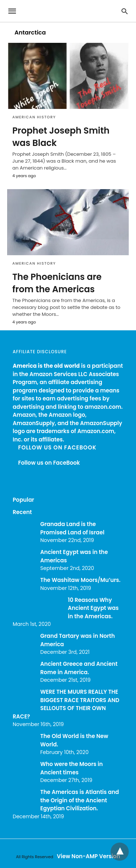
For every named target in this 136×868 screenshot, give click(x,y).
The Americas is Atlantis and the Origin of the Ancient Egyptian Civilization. (80, 800)
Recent (22, 512)
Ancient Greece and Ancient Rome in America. (79, 668)
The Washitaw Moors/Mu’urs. (80, 580)
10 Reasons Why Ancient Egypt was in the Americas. (93, 608)
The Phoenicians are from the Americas (57, 283)
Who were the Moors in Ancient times (71, 768)
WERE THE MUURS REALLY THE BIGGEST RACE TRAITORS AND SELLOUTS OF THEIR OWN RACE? (66, 704)
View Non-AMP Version (88, 856)
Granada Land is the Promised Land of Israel (72, 528)
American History (34, 117)
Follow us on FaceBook (57, 447)
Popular (23, 500)
